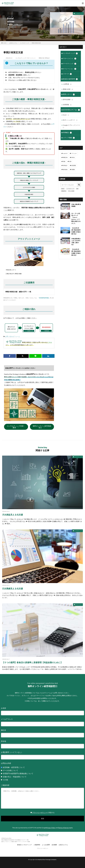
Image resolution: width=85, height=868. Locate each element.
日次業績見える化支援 (13, 589)
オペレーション (70, 69)
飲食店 (63, 189)
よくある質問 (46, 845)
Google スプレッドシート (71, 126)
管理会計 (47, 58)
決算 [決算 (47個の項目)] (70, 161)
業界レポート (69, 94)
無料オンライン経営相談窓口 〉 (42, 427)
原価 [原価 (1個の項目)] (64, 161)
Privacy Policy (51, 828)
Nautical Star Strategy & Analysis (47, 860)
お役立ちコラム (13, 43)
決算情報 (67, 105)
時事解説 (67, 133)
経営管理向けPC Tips (71, 110)
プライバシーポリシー (40, 813)
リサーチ (67, 74)
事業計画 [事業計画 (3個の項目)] (65, 157)
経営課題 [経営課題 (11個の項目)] (74, 165)
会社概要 (54, 845)
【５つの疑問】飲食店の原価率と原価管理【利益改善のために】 (32, 662)
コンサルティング (79, 13)
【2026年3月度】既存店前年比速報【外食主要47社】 (76, 231)
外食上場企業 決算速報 (76, 205)
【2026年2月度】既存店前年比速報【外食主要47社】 (76, 252)
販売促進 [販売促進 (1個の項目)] (65, 169)
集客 (77, 189)
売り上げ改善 (71, 191)
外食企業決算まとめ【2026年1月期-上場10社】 (76, 242)
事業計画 (41, 58)
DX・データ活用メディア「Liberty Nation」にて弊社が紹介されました (76, 218)
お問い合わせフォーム (12, 336)
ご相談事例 (37, 845)
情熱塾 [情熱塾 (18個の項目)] (73, 169)
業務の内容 (68, 89)
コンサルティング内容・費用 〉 (16, 427)
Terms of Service (63, 828)
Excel (66, 115)
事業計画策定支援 (36, 43)
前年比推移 (68, 100)
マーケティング (70, 64)
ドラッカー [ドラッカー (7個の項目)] (74, 153)
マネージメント (31, 58)
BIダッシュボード (70, 120)
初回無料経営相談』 (44, 298)
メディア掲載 (69, 138)
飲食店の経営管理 (70, 79)
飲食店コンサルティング (24, 845)
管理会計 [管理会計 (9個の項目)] (65, 165)
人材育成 (67, 84)
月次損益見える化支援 (13, 515)
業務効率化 (64, 191)
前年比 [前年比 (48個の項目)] (73, 157)
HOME (5, 43)
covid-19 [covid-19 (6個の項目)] (65, 153)
